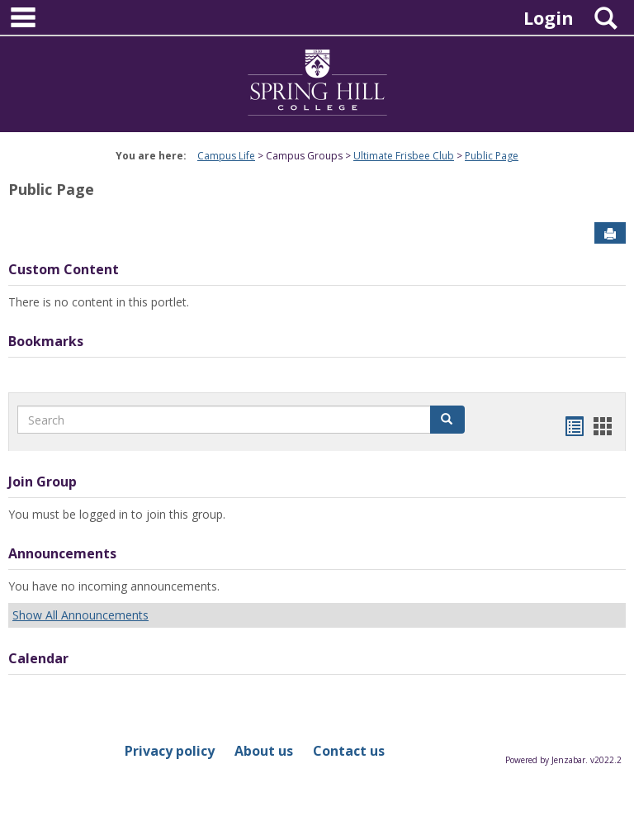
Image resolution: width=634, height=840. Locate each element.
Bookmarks (46, 341)
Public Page (492, 156)
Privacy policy (170, 751)
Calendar (38, 658)
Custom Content (64, 269)
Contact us (349, 751)
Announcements (62, 553)
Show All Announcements (80, 615)
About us (264, 751)
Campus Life (226, 156)
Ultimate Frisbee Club (404, 156)
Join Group (43, 482)
